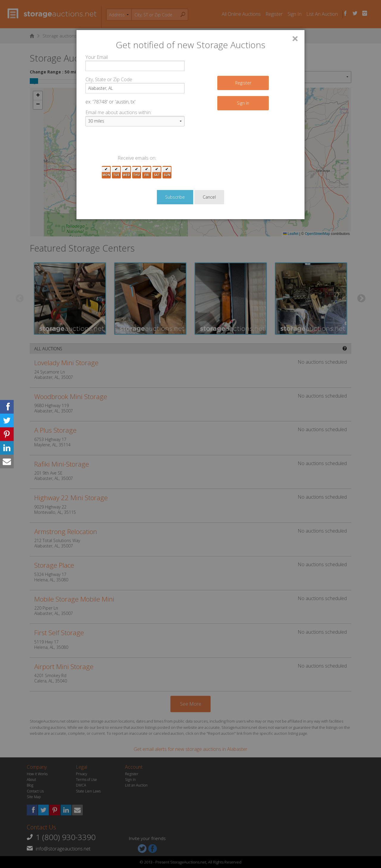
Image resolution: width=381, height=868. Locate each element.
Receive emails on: (137, 158)
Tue (116, 172)
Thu (136, 172)
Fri (147, 172)
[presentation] (131, 143)
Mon (106, 172)
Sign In (243, 103)
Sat (157, 172)
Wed (127, 172)
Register (243, 83)
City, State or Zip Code (109, 79)
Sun (167, 172)
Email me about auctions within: (118, 112)
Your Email (97, 57)
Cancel (209, 197)
